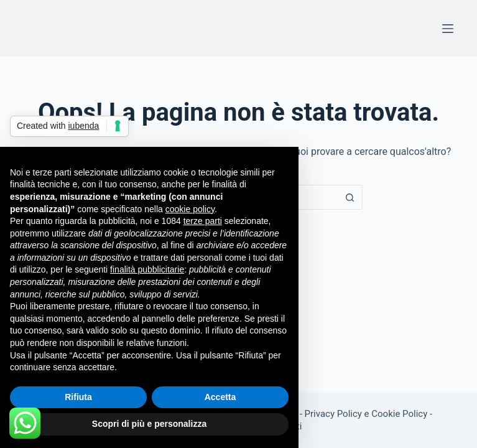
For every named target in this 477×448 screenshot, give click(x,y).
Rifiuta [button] (78, 397)
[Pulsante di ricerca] (350, 197)
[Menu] (448, 29)
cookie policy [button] (190, 209)
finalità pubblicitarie (147, 269)
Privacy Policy (333, 414)
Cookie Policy (399, 414)
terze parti (203, 221)
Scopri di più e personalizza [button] (149, 424)
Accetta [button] (220, 397)
